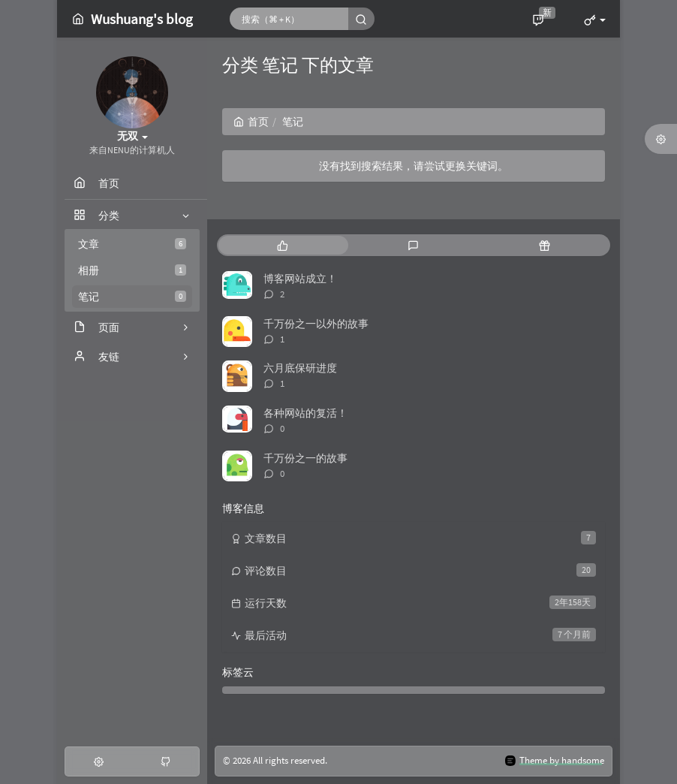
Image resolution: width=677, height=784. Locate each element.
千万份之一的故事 (305, 458)
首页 (251, 122)
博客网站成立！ (300, 279)
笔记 (132, 297)
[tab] (283, 245)
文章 (132, 244)
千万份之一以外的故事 (316, 324)
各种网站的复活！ (305, 413)
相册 (132, 270)
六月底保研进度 (300, 368)
